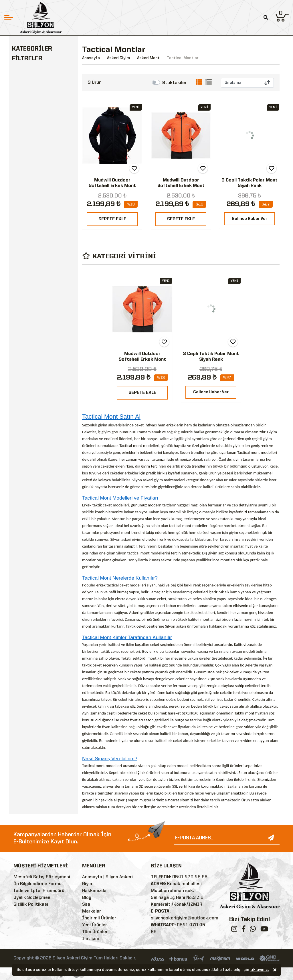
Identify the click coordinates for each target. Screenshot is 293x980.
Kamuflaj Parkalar (41, 129)
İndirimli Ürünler (99, 918)
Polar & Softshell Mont (40, 113)
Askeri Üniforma (36, 71)
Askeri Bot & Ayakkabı (40, 160)
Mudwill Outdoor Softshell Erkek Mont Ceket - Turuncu (181, 186)
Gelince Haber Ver (250, 219)
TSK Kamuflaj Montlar (35, 142)
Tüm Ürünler (95, 932)
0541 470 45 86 (190, 877)
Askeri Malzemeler (37, 170)
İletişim (91, 939)
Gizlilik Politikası (31, 905)
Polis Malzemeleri (36, 241)
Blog (87, 898)
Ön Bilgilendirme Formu (37, 884)
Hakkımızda (94, 891)
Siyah (27, 349)
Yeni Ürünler (95, 925)
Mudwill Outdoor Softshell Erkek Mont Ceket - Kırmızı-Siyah (112, 186)
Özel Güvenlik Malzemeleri (30, 266)
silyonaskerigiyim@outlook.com (185, 918)
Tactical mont (93, 766)
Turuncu (30, 359)
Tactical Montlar (39, 100)
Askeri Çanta (30, 181)
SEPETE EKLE (112, 219)
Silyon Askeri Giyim (42, 316)
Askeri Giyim (29, 60)
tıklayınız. (259, 970)
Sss (86, 905)
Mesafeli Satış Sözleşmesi (42, 877)
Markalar (92, 911)
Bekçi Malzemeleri (36, 252)
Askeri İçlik (30, 80)
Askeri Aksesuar (34, 220)
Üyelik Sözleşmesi (32, 898)
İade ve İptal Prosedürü (39, 891)
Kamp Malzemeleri (36, 230)
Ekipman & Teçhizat (38, 209)
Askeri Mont (31, 90)
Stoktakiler (174, 83)
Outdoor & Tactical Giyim (37, 195)
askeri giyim (153, 480)
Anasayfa (91, 58)
